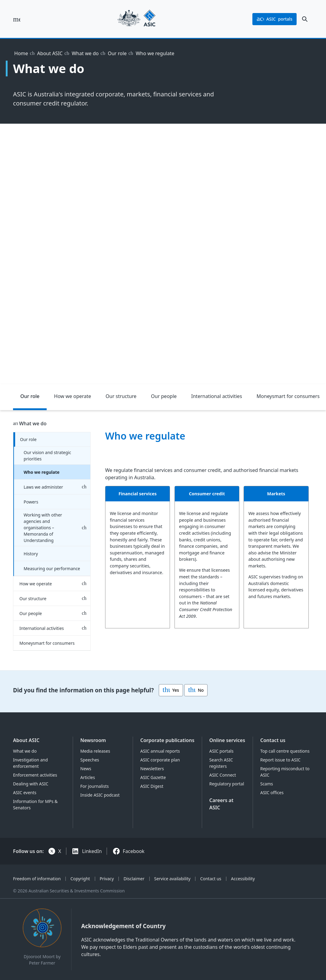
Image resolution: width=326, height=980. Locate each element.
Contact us (273, 740)
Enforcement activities (35, 775)
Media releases (95, 751)
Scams (267, 784)
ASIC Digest (152, 786)
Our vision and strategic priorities (47, 456)
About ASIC (50, 53)
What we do (85, 53)
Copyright (80, 879)
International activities (217, 396)
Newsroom (93, 740)
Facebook (134, 851)
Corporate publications (167, 740)
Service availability (172, 879)
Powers (31, 502)
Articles (88, 777)
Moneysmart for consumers (47, 643)
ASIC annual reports (160, 751)
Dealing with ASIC (31, 784)
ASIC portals (221, 751)
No (196, 690)
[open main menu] (17, 19)
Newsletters (152, 769)
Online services (227, 740)
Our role (117, 53)
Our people (164, 396)
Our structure (121, 396)
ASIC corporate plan (160, 760)
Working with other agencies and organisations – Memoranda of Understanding (43, 528)
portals (274, 19)
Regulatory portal (227, 784)
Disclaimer (134, 879)
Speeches (90, 760)
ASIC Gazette (153, 777)
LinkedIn (92, 851)
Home (21, 53)
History (31, 554)
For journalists (95, 786)
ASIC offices (272, 793)
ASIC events (25, 793)
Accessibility (243, 879)
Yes (171, 690)
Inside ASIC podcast (100, 795)
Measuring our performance (52, 569)
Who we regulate (42, 472)
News (86, 769)
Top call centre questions (285, 751)
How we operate (72, 396)
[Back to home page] (136, 19)
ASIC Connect (223, 775)
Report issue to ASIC (280, 760)
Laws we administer (43, 487)
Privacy (107, 879)
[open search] (305, 19)
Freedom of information (37, 879)
